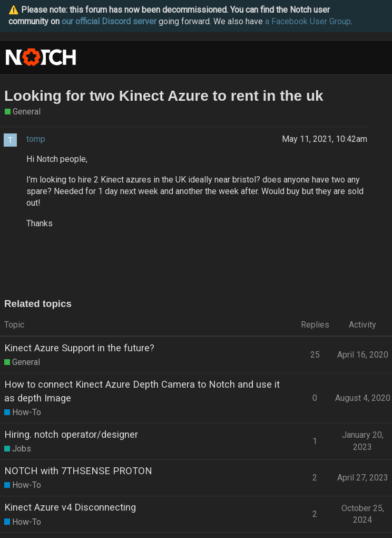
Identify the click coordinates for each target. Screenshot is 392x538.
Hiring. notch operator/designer (71, 434)
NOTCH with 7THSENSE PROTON (78, 471)
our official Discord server (109, 21)
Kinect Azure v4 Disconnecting (70, 507)
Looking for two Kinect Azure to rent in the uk (164, 96)
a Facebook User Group (308, 21)
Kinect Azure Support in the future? (79, 348)
